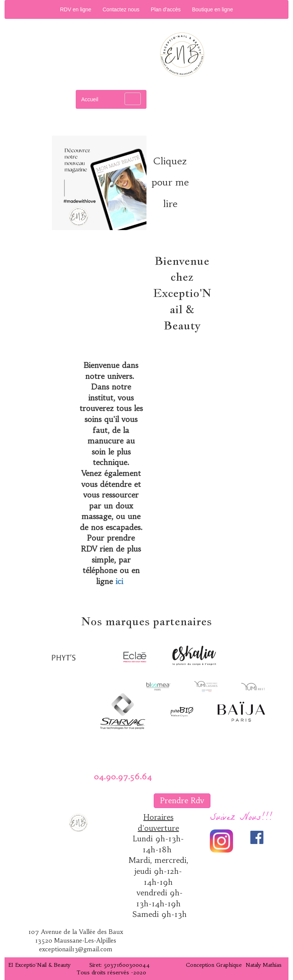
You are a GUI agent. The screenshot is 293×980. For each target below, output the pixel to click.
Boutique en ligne (212, 9)
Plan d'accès (166, 9)
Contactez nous (121, 9)
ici (119, 581)
